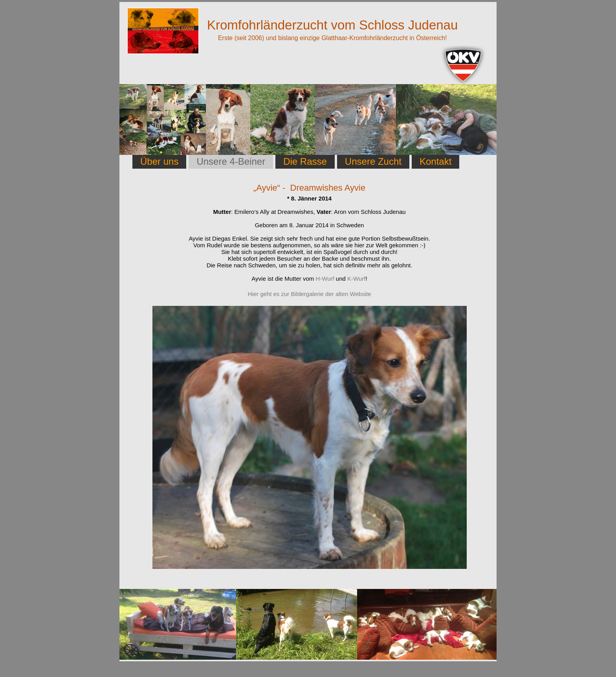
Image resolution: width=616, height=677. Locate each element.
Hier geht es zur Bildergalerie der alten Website (309, 294)
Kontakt (435, 161)
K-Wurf (356, 279)
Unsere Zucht (373, 161)
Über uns (159, 161)
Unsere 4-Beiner (231, 161)
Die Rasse (305, 161)
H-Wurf (325, 279)
